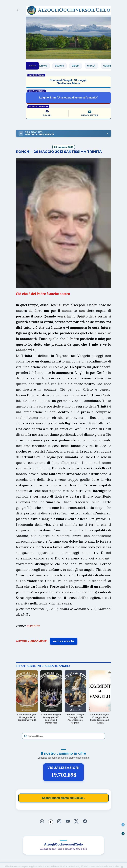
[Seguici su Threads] (51, 822)
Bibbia (80, 66)
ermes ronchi (64, 641)
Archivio (46, 66)
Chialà (96, 66)
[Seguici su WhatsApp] (42, 821)
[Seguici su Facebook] (85, 821)
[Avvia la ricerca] (25, 736)
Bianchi (64, 66)
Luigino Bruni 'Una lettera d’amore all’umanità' (68, 98)
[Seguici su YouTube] (68, 821)
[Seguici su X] (76, 821)
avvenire (33, 626)
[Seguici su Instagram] (59, 821)
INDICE (32, 66)
